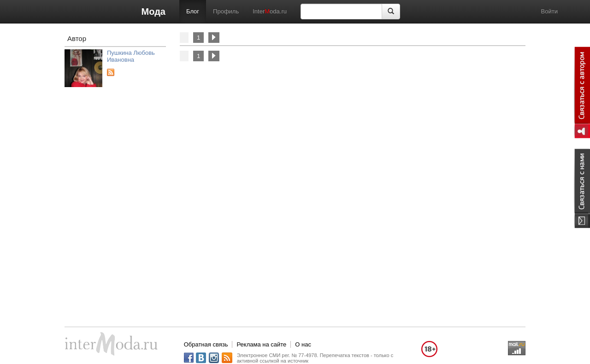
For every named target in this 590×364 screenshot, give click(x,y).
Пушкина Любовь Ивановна (131, 56)
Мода (153, 12)
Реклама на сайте (261, 344)
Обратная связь (206, 344)
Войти (549, 11)
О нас (303, 344)
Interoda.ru (270, 11)
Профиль (226, 11)
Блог (193, 11)
